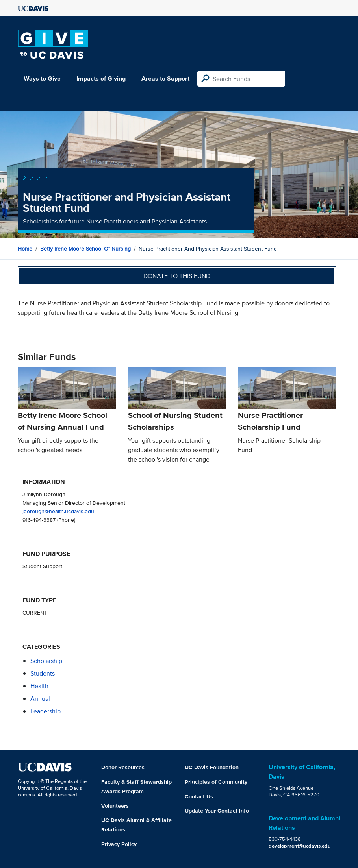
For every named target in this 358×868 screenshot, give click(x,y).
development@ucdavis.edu (300, 846)
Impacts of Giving (101, 78)
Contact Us (199, 796)
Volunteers (115, 806)
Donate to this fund (177, 276)
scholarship (46, 661)
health (39, 686)
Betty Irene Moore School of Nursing (85, 249)
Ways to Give (42, 78)
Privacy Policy (119, 844)
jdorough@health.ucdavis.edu (58, 511)
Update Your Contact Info (217, 811)
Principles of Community (216, 782)
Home (25, 249)
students (43, 673)
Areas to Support (165, 78)
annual (40, 699)
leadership (45, 711)
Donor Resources (123, 767)
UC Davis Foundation (212, 767)
